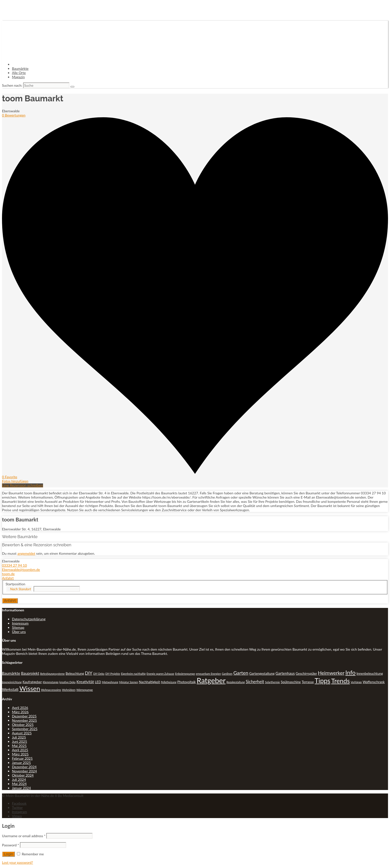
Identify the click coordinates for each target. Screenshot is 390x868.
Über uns (19, 632)
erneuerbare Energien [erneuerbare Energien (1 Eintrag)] (208, 674)
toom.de (8, 574)
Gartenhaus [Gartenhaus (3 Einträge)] (285, 673)
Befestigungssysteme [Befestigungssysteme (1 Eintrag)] (52, 674)
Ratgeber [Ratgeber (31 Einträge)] (211, 680)
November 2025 (24, 720)
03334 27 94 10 (14, 565)
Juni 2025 (20, 741)
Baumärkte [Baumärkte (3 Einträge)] (11, 673)
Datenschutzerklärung (29, 619)
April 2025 (20, 750)
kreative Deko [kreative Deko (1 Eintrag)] (68, 682)
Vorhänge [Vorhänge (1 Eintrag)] (356, 682)
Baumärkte (20, 68)
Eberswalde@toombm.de (21, 570)
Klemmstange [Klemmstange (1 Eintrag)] (51, 682)
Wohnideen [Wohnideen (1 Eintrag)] (69, 690)
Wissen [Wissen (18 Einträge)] (30, 688)
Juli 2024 (19, 779)
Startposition (16, 584)
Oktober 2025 (23, 725)
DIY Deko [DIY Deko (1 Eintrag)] (99, 674)
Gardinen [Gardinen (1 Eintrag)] (227, 674)
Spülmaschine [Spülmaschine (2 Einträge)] (291, 682)
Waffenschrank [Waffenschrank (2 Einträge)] (374, 682)
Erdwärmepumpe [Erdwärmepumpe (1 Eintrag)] (185, 674)
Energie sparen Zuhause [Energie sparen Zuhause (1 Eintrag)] (160, 674)
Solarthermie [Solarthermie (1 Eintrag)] (272, 682)
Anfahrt (8, 578)
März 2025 (20, 754)
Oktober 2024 (23, 775)
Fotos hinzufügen (15, 481)
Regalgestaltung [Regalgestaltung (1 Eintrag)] (236, 682)
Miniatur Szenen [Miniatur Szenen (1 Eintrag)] (129, 682)
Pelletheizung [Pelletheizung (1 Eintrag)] (169, 682)
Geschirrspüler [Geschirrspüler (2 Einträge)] (306, 673)
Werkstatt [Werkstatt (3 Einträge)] (10, 689)
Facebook (19, 803)
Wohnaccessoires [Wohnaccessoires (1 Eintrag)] (51, 690)
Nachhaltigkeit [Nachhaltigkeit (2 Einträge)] (149, 682)
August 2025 (22, 733)
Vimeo (17, 816)
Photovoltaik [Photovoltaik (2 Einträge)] (187, 682)
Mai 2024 (19, 784)
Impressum (20, 623)
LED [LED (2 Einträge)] (98, 682)
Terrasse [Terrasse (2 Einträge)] (308, 682)
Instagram (19, 812)
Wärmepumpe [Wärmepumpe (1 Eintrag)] (85, 690)
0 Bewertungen (14, 115)
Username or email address (24, 836)
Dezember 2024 (24, 767)
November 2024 (24, 771)
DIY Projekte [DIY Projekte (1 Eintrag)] (113, 674)
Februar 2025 (22, 758)
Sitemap (18, 627)
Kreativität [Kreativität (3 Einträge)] (85, 682)
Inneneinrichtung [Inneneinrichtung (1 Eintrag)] (12, 682)
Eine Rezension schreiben (23, 485)
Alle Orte (19, 73)
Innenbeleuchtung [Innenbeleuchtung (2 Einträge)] (370, 673)
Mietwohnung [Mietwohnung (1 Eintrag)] (110, 682)
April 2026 (20, 708)
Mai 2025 (19, 746)
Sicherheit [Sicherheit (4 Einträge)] (255, 682)
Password (10, 845)
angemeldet (26, 553)
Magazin (18, 77)
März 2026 (20, 712)
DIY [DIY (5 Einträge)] (89, 673)
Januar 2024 (21, 788)
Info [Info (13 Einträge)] (351, 672)
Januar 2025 (21, 763)
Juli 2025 (19, 737)
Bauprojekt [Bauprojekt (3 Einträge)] (30, 673)
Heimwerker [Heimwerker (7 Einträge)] (331, 673)
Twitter (17, 808)
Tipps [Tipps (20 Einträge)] (322, 681)
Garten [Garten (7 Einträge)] (241, 673)
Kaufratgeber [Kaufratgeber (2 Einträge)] (32, 682)
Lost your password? (18, 862)
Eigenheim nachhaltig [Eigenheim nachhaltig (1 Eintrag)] (133, 674)
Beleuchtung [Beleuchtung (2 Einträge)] (75, 673)
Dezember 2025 (24, 716)
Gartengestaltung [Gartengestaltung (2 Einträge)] (262, 673)
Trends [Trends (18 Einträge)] (341, 681)
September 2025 (25, 729)
